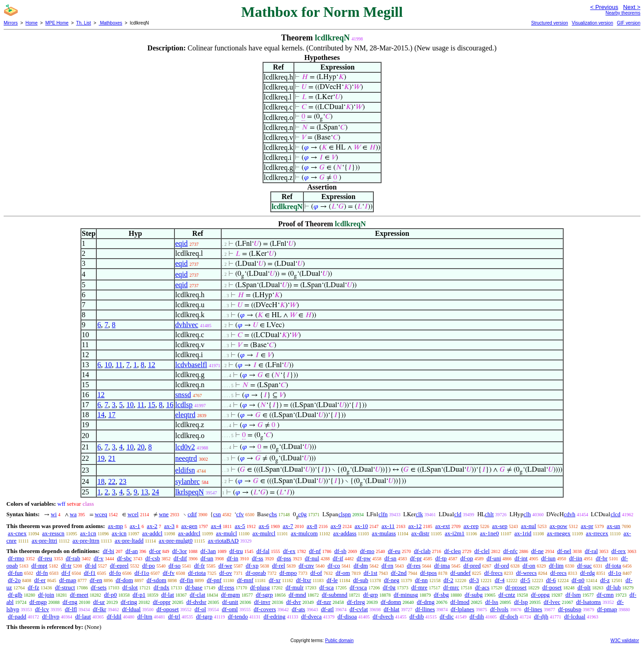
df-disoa (347, 616)
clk (419, 514)
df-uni (494, 558)
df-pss (284, 558)
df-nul (312, 558)
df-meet (79, 595)
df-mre (419, 587)
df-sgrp (264, 595)
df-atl (327, 609)
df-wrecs (526, 573)
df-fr (199, 566)
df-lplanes (462, 609)
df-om (343, 573)
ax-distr (421, 533)
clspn (344, 514)
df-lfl (71, 609)
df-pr (416, 558)
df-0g (389, 587)
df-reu (45, 558)
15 (152, 405)
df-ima (442, 566)
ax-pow (558, 526)
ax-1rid (523, 533)
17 (112, 415)
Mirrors (11, 23)
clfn (383, 514)
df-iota (613, 566)
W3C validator (625, 641)
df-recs (559, 573)
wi (54, 514)
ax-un (614, 526)
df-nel (564, 551)
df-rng (70, 602)
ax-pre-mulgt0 (176, 541)
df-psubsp (570, 609)
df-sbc (125, 558)
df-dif (180, 558)
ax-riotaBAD (223, 541)
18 (101, 481)
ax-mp (116, 526)
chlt (490, 514)
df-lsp (521, 602)
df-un (207, 558)
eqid (182, 243)
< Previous (604, 7)
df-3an (208, 551)
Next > (632, 7)
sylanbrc (188, 481)
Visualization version (592, 23)
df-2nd (399, 573)
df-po (149, 566)
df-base (193, 587)
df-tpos (429, 573)
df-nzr (324, 602)
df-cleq (453, 551)
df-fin (187, 580)
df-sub (361, 580)
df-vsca (358, 587)
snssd (183, 395)
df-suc (585, 566)
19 (101, 458)
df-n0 (578, 580)
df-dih (477, 616)
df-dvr (294, 602)
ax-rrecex (597, 533)
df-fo (115, 573)
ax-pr (587, 526)
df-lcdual (575, 616)
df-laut (83, 616)
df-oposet (167, 609)
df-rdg (587, 573)
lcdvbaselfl (191, 365)
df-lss (492, 602)
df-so (175, 566)
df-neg (391, 580)
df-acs (482, 587)
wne (164, 514)
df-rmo (16, 558)
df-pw (364, 558)
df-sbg (441, 595)
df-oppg (540, 595)
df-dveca (311, 616)
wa (73, 514)
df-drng (426, 602)
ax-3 (169, 526)
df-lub (614, 587)
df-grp (371, 595)
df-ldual (131, 609)
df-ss (257, 558)
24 (155, 492)
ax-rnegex (559, 533)
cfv (240, 514)
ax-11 (388, 526)
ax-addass (345, 533)
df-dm (361, 566)
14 (101, 415)
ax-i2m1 (454, 533)
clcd (615, 514)
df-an (131, 551)
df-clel (482, 551)
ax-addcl (152, 533)
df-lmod (460, 602)
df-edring (274, 616)
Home (32, 23)
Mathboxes (110, 23)
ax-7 (288, 526)
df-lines (533, 609)
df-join (46, 595)
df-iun (548, 558)
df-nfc (510, 551)
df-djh (541, 616)
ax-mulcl (227, 533)
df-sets (99, 587)
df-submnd (334, 595)
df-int (521, 558)
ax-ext (442, 526)
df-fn (42, 573)
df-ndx (161, 587)
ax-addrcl (189, 533)
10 (108, 365)
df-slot (130, 587)
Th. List (84, 23)
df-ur (99, 602)
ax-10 (362, 526)
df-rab (73, 558)
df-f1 (90, 573)
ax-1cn (88, 533)
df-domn (391, 602)
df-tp (441, 558)
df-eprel (119, 566)
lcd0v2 (185, 447)
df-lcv (42, 609)
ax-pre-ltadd (129, 541)
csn (217, 514)
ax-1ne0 (490, 533)
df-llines (425, 609)
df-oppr (162, 602)
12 (152, 365)
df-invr (262, 602)
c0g (303, 514)
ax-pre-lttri (45, 541)
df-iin (576, 558)
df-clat (198, 595)
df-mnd (297, 595)
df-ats (298, 609)
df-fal (263, 551)
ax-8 (312, 526)
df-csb (153, 558)
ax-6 (264, 526)
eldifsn (185, 470)
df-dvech (383, 616)
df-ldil (114, 616)
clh (527, 514)
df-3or (180, 551)
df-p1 (139, 595)
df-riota (197, 573)
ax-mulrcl (264, 533)
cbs (273, 514)
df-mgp (38, 602)
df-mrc (451, 587)
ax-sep (500, 526)
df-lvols (499, 609)
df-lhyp (50, 616)
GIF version (629, 23)
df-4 (500, 580)
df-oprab (256, 573)
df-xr (275, 580)
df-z (605, 580)
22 (112, 481)
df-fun (15, 573)
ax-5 (240, 526)
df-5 (525, 580)
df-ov (226, 573)
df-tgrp (204, 616)
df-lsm (573, 595)
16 (170, 405)
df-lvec (552, 602)
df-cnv (307, 566)
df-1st (370, 573)
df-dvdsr (196, 602)
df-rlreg (356, 602)
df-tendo (238, 616)
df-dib (416, 616)
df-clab (422, 551)
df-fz (33, 587)
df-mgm (231, 595)
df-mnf (245, 580)
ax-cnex (17, 533)
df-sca (327, 587)
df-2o (14, 580)
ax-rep (471, 526)
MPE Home (57, 23)
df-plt (584, 587)
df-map (68, 580)
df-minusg (406, 595)
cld (458, 514)
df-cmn (605, 595)
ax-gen (189, 526)
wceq (101, 514)
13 (144, 492)
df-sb (340, 551)
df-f (66, 573)
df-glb (15, 595)
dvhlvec (187, 325)
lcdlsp (184, 405)
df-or (155, 551)
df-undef (461, 573)
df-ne (537, 551)
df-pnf (214, 580)
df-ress (226, 587)
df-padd (17, 616)
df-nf (315, 551)
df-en (96, 580)
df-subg (474, 595)
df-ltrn (145, 616)
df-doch (509, 616)
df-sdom (156, 580)
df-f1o (142, 573)
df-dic (447, 616)
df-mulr (295, 587)
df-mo (367, 551)
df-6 (551, 580)
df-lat (168, 595)
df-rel (279, 566)
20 (141, 447)
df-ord (502, 566)
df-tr (66, 566)
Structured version (549, 23)
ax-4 (216, 526)
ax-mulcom (304, 533)
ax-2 (152, 526)
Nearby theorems (623, 13)
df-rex (619, 551)
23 (123, 481)
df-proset (516, 587)
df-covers (265, 609)
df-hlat (392, 609)
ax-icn (119, 533)
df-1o (615, 573)
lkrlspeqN (190, 492)
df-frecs (493, 573)
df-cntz (507, 595)
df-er (40, 580)
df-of (316, 573)
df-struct (65, 587)
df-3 (474, 580)
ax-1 (135, 526)
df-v (99, 558)
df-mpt (39, 566)
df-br (602, 558)
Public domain (339, 641)
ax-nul (528, 526)
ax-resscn (53, 533)
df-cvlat (359, 609)
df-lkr (99, 609)
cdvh (569, 514)
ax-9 (336, 526)
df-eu (394, 551)
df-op (466, 558)
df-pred (472, 566)
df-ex (289, 551)
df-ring (129, 602)
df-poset (552, 587)
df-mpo (288, 573)
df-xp (252, 566)
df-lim (556, 566)
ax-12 (415, 526)
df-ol (200, 609)
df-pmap (607, 609)
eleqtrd (185, 415)
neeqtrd (186, 458)
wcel (133, 514)
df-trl (174, 616)
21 (112, 458)
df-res (414, 566)
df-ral (591, 551)
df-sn (390, 558)
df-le (332, 580)
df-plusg (260, 587)
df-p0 (110, 595)
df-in (232, 558)
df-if (338, 558)
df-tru (236, 551)
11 (119, 365)
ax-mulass (384, 533)
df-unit (230, 602)
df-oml (230, 609)
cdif (192, 514)
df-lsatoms (589, 602)
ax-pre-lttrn (86, 541)
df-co (334, 566)
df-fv (168, 573)
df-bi (108, 551)
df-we (225, 566)
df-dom (124, 580)
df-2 (448, 580)
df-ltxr (304, 580)
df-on (529, 566)
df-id (91, 566)
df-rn (387, 566)
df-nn (421, 580)
